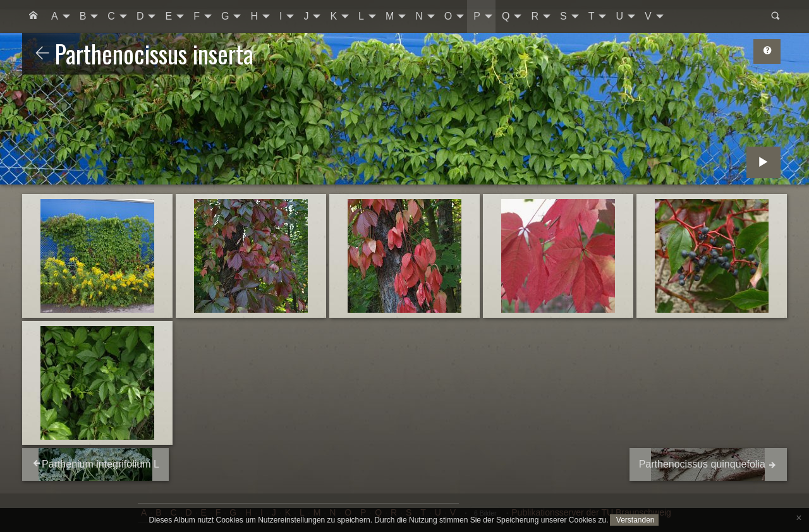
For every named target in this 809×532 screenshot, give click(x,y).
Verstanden (634, 520)
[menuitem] (33, 16)
